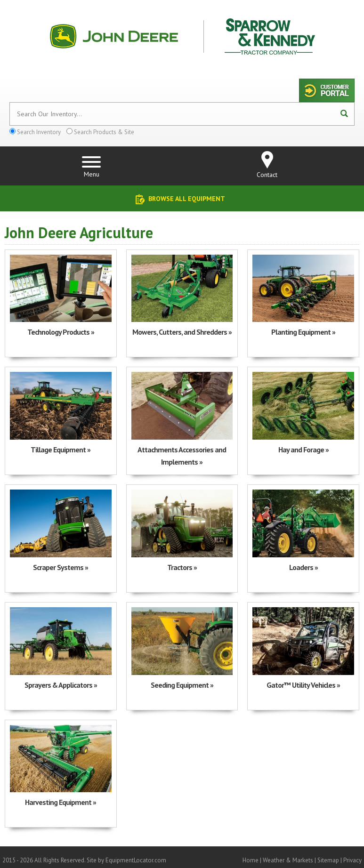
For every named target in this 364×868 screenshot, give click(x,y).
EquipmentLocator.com (136, 860)
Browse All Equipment (187, 199)
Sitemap (328, 860)
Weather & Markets (288, 860)
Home (251, 860)
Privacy (352, 860)
